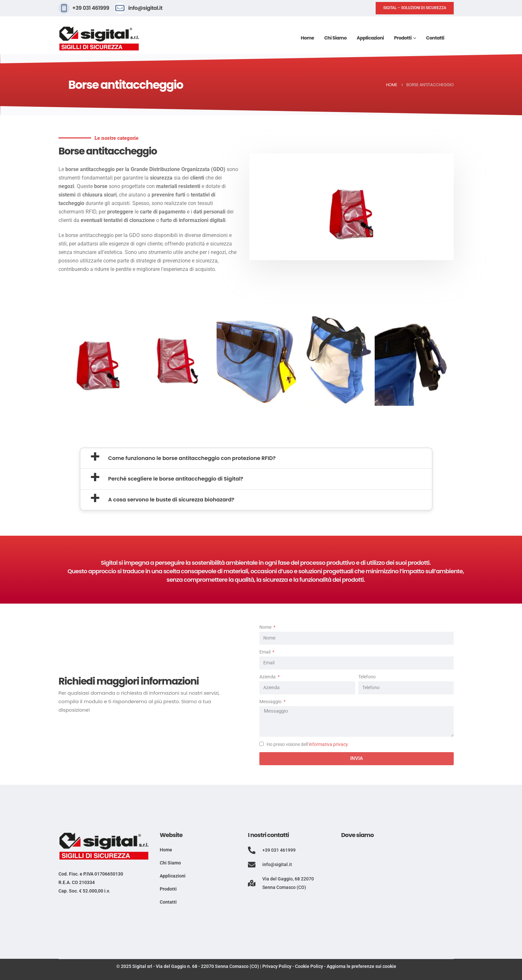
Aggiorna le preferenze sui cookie (361, 966)
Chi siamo (335, 38)
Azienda (268, 677)
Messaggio (271, 702)
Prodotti (403, 38)
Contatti (435, 38)
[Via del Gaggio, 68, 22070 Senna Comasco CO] (397, 895)
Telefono (367, 677)
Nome (266, 627)
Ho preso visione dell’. (308, 744)
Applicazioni (370, 38)
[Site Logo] (99, 39)
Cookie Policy (309, 966)
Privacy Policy (277, 966)
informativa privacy (328, 744)
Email (265, 652)
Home (308, 38)
